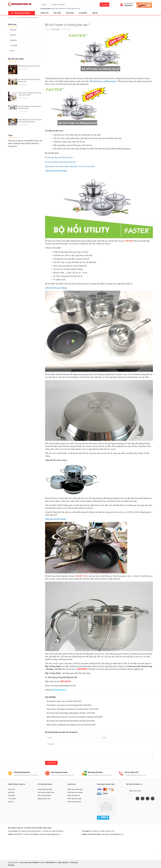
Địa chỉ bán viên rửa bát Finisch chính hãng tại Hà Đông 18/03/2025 (71, 721)
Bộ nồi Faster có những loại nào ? (67, 25)
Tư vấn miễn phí (129, 3)
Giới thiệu (57, 13)
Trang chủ (44, 13)
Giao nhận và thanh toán (46, 792)
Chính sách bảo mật (74, 802)
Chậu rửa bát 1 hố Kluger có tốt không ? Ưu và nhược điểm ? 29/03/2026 (72, 709)
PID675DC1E (62, 9)
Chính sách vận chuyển (75, 792)
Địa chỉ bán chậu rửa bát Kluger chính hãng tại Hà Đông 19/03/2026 (71, 713)
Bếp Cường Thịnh (135, 791)
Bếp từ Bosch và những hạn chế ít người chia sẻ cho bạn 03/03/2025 (71, 725)
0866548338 (92, 834)
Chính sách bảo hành (74, 799)
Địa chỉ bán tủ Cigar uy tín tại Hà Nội (29, 66)
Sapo (13, 865)
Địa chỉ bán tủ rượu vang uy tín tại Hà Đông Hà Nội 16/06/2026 (69, 705)
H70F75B (68, 9)
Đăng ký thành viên (44, 799)
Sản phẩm (70, 13)
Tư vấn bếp (83, 13)
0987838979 (128, 6)
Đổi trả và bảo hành (44, 796)
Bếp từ (37, 862)
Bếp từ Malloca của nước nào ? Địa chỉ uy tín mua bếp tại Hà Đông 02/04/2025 (75, 717)
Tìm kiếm (104, 5)
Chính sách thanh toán (75, 789)
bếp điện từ (50, 862)
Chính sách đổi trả (73, 796)
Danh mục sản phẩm (22, 13)
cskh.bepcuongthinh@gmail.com (50, 834)
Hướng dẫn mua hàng (45, 789)
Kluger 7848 (54, 9)
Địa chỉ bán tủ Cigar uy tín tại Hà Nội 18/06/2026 (64, 701)
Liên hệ (95, 13)
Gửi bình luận (51, 763)
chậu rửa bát (62, 862)
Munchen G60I (76, 9)
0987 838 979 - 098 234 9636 (24, 834)
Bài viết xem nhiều (16, 59)
